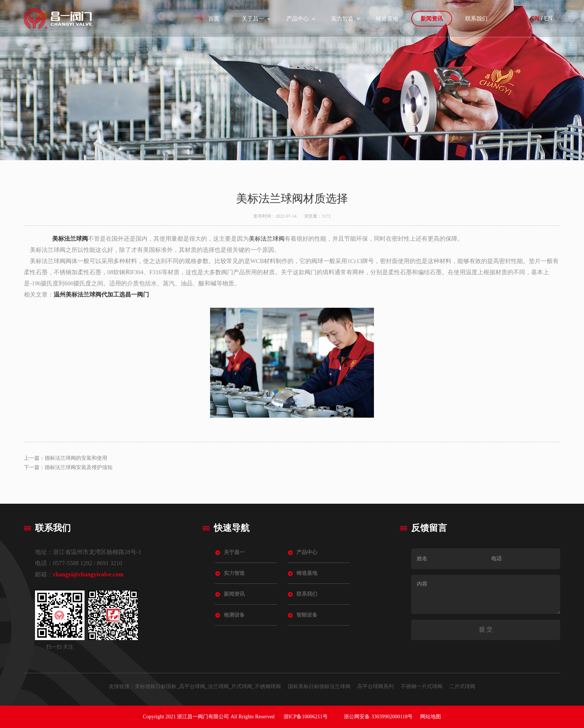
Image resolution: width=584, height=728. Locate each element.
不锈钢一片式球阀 (422, 686)
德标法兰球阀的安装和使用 (76, 458)
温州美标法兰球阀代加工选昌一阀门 (101, 295)
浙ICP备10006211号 (306, 717)
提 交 (486, 629)
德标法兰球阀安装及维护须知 (79, 467)
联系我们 (476, 19)
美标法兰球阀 (70, 239)
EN (548, 18)
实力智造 (342, 19)
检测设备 (234, 615)
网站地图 (431, 717)
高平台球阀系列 (375, 686)
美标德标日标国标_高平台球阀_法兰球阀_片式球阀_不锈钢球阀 (208, 686)
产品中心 (298, 19)
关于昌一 (253, 19)
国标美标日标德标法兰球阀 (319, 686)
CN (535, 18)
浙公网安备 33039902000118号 (378, 717)
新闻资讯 (432, 19)
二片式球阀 (462, 686)
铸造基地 (387, 19)
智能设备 (307, 615)
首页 (214, 19)
